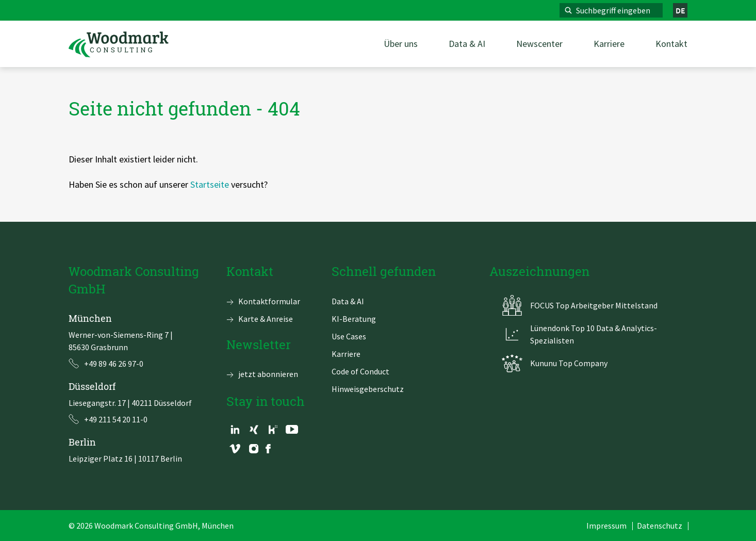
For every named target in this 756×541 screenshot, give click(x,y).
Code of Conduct (360, 371)
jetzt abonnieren (268, 374)
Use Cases (349, 336)
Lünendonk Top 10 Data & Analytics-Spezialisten (594, 334)
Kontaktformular (269, 301)
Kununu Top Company (569, 363)
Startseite (210, 184)
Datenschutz (660, 526)
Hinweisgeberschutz (368, 389)
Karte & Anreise (266, 319)
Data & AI (348, 301)
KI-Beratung (354, 319)
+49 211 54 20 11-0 (116, 419)
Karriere (346, 354)
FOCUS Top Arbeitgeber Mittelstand (594, 305)
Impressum (606, 526)
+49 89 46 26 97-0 (114, 364)
